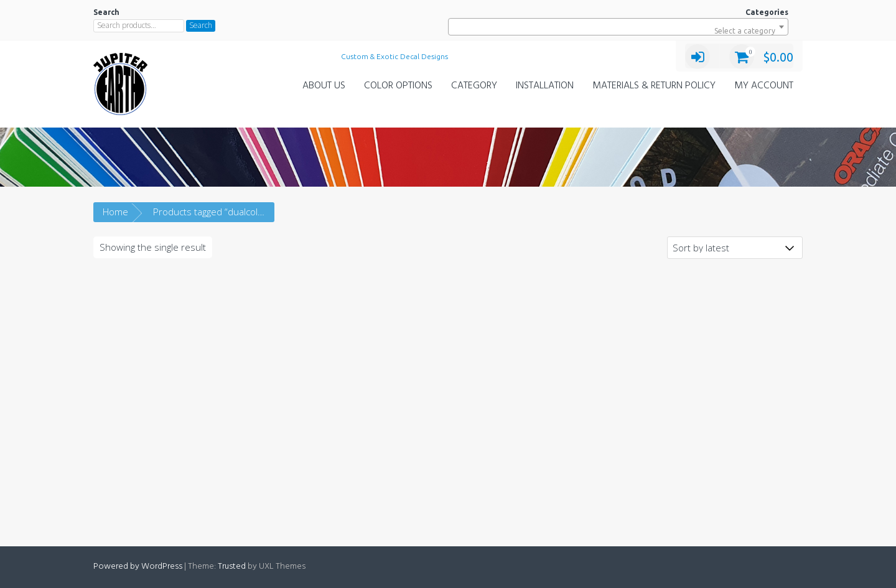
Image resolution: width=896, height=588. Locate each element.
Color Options (398, 86)
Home (115, 212)
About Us (324, 86)
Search (201, 25)
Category (474, 86)
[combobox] (618, 27)
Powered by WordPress (138, 567)
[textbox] (618, 31)
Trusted (232, 567)
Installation (545, 86)
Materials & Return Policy (654, 86)
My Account (764, 86)
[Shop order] (735, 248)
